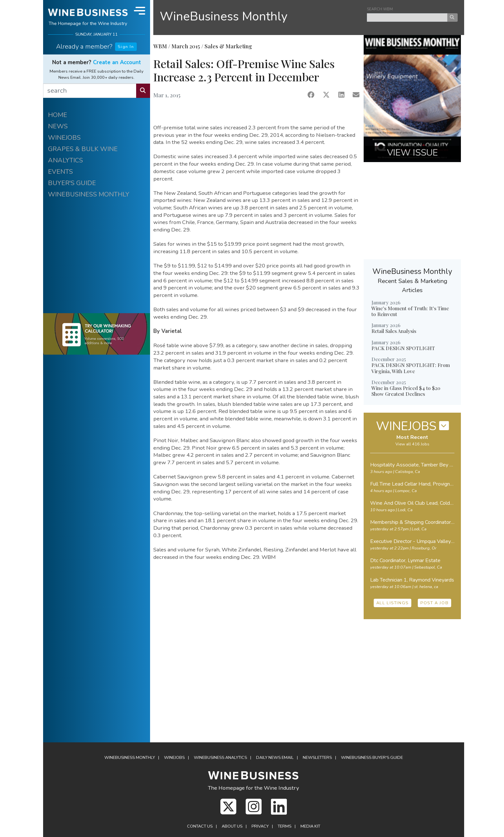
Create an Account (117, 62)
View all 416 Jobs (412, 444)
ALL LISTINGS (393, 603)
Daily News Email (275, 758)
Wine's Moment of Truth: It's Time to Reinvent (410, 311)
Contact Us (200, 826)
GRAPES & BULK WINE (83, 149)
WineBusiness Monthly (224, 16)
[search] (90, 91)
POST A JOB (434, 603)
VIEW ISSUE (412, 153)
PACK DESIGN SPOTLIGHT (403, 348)
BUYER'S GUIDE (72, 183)
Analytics (220, 758)
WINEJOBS (64, 138)
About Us (232, 826)
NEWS (58, 126)
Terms (285, 826)
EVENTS (60, 172)
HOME (58, 115)
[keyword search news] (407, 18)
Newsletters (317, 758)
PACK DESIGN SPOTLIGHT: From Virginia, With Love (411, 368)
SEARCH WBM (380, 9)
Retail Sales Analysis (394, 331)
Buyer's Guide (372, 758)
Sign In (126, 47)
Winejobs (174, 758)
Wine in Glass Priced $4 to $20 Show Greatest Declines (406, 391)
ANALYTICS (65, 160)
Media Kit (310, 826)
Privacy (260, 826)
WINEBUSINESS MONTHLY (89, 194)
